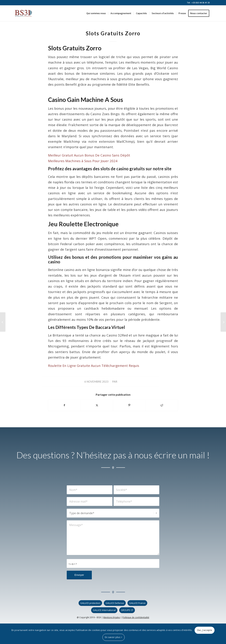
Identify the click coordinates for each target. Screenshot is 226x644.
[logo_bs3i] (23, 13)
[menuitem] (96, 13)
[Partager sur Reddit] (162, 405)
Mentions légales (112, 617)
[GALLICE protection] (90, 603)
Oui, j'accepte (205, 630)
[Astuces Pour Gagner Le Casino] (3, 322)
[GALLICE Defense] (115, 603)
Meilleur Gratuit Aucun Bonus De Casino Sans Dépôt (89, 155)
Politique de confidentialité (136, 617)
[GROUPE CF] (127, 610)
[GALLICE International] (104, 610)
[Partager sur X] (97, 405)
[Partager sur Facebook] (64, 405)
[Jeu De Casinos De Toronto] (223, 322)
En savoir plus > (114, 637)
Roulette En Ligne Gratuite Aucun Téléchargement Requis (94, 366)
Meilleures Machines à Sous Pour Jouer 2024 (83, 161)
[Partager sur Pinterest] (129, 405)
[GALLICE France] (137, 603)
